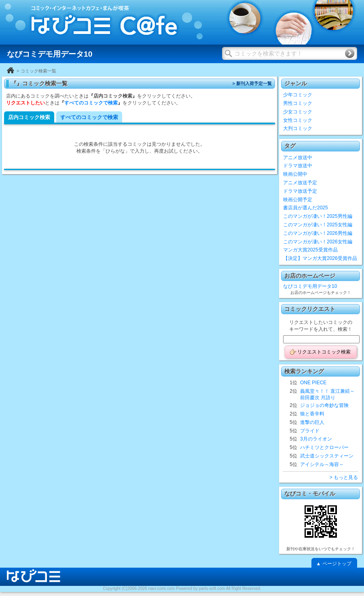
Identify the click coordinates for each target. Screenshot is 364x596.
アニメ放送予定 (300, 183)
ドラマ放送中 (298, 166)
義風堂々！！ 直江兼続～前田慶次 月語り (327, 395)
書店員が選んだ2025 (306, 208)
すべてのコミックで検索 (91, 103)
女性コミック (298, 120)
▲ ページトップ (333, 564)
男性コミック (298, 103)
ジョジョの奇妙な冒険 (324, 405)
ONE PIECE (313, 383)
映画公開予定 (298, 200)
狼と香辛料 (312, 414)
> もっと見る (344, 477)
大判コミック (298, 128)
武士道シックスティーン (327, 456)
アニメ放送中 (298, 158)
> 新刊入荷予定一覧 (252, 83)
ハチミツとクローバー (324, 447)
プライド (310, 431)
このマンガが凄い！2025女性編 (318, 225)
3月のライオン (316, 439)
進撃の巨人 (312, 422)
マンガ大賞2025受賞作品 (310, 250)
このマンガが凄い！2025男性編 (318, 216)
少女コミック (298, 112)
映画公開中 (295, 174)
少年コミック (298, 95)
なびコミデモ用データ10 (310, 286)
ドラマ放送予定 (300, 191)
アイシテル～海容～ (322, 464)
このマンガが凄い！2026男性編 (318, 233)
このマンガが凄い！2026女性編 (318, 242)
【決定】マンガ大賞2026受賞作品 (320, 258)
